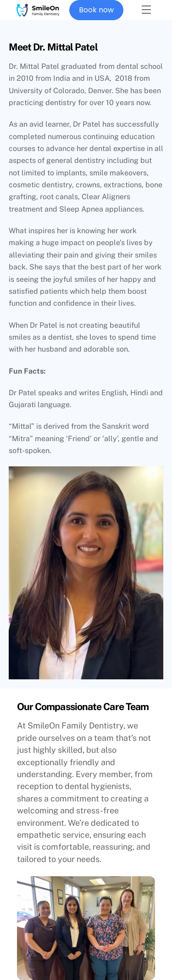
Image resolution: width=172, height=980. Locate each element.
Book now (96, 10)
